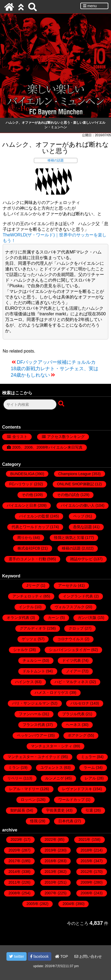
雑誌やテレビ (81, 559)
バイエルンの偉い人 (78, 505)
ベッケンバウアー (32, 735)
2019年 (51, 850)
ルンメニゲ (55, 778)
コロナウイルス (70, 639)
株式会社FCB (29, 548)
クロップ (76, 628)
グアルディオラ (33, 628)
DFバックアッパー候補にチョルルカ (56, 362)
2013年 (51, 872)
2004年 (69, 904)
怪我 (34, 821)
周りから (25, 538)
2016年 (51, 861)
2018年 (87, 850)
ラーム (89, 767)
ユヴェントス (52, 767)
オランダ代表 (18, 618)
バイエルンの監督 (34, 516)
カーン (53, 618)
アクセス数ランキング (66, 437)
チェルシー (32, 660)
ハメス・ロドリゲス (52, 693)
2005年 (33, 904)
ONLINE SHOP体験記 (76, 484)
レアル (90, 778)
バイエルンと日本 (22, 505)
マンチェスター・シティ (52, 746)
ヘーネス (73, 725)
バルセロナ (80, 703)
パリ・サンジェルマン (31, 703)
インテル (26, 607)
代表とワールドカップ (30, 527)
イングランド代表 (78, 596)
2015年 (87, 861)
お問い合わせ (88, 956)
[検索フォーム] (30, 404)
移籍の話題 (56, 160)
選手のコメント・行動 (27, 559)
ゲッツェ (29, 639)
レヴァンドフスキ (77, 789)
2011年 (14, 882)
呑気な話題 (83, 527)
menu (90, 6)
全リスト (20, 437)
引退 (89, 810)
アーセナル (67, 585)
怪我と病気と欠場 (69, 538)
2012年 (87, 872)
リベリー (15, 778)
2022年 (51, 839)
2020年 (14, 850)
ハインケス (24, 682)
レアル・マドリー (24, 789)
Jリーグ (33, 585)
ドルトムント (34, 671)
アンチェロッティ (27, 596)
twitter (17, 956)
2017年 (14, 861)
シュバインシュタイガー (70, 650)
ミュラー (88, 757)
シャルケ (21, 650)
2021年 (85, 839)
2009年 (87, 882)
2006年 (87, 893)
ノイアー (73, 671)
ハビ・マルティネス (71, 682)
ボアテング (77, 735)
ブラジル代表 (73, 714)
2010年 (51, 882)
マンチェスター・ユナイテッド (34, 757)
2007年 (51, 893)
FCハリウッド (21, 484)
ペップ (79, 516)
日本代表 (66, 821)
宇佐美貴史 (55, 810)
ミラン (14, 767)
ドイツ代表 (71, 660)
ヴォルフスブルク (70, 607)
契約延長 (18, 810)
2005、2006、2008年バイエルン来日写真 (47, 447)
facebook (40, 956)
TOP (62, 956)
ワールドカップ (71, 800)
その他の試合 (68, 495)
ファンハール (30, 714)
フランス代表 (34, 725)
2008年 (14, 893)
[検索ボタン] (62, 404)
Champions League (75, 474)
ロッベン (28, 800)
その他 (27, 495)
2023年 (17, 839)
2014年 (14, 872)
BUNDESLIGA (22, 474)
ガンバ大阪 (87, 618)
